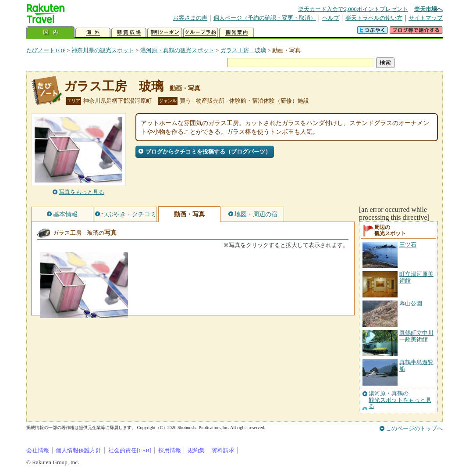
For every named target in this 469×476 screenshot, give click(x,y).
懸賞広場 (129, 33)
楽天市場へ (428, 9)
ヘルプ (331, 18)
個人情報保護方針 (78, 450)
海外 (93, 33)
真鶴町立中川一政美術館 (416, 336)
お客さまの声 (190, 18)
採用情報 (170, 450)
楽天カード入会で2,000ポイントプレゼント (353, 9)
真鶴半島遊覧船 (416, 365)
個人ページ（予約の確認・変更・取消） (265, 18)
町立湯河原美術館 (416, 277)
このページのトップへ (414, 428)
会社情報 (38, 450)
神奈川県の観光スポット (103, 50)
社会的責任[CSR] (130, 450)
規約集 (196, 450)
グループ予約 (201, 33)
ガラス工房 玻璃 (243, 50)
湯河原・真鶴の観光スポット (177, 50)
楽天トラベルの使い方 (374, 18)
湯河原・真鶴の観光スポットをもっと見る (400, 400)
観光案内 (237, 33)
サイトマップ (426, 18)
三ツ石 (408, 245)
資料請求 (223, 450)
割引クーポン (165, 33)
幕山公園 (411, 303)
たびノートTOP (46, 50)
